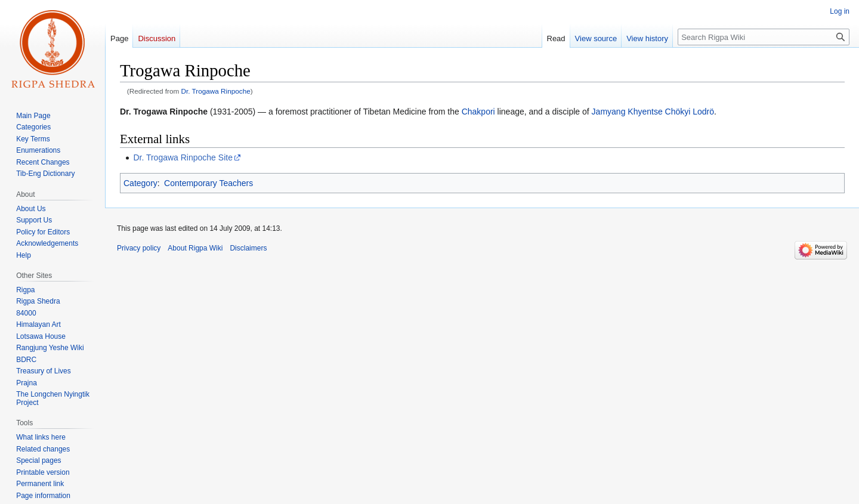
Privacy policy (139, 248)
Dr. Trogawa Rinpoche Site (183, 157)
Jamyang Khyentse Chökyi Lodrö (653, 112)
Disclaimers (248, 248)
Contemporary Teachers (208, 183)
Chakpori (478, 112)
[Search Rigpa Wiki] (764, 37)
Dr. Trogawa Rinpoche (216, 91)
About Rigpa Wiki (195, 248)
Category (140, 183)
